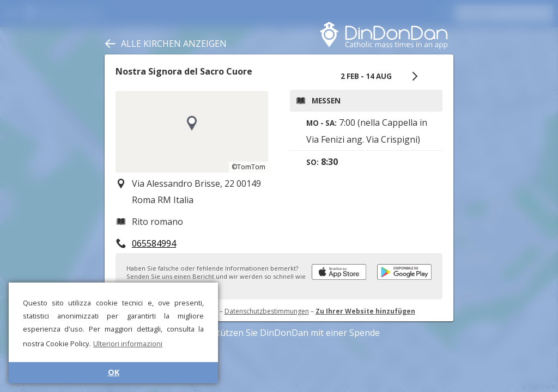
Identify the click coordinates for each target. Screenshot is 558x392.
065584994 (154, 243)
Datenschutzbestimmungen (267, 311)
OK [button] (114, 372)
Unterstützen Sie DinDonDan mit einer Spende (279, 333)
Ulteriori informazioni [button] (128, 344)
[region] (192, 132)
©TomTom (248, 167)
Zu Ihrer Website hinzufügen (365, 311)
